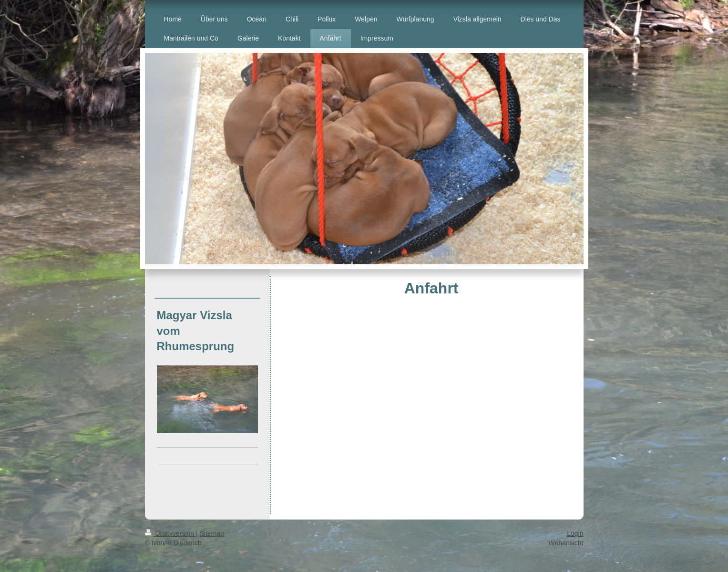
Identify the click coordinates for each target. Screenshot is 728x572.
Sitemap (212, 533)
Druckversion (170, 533)
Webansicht (566, 543)
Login (575, 533)
